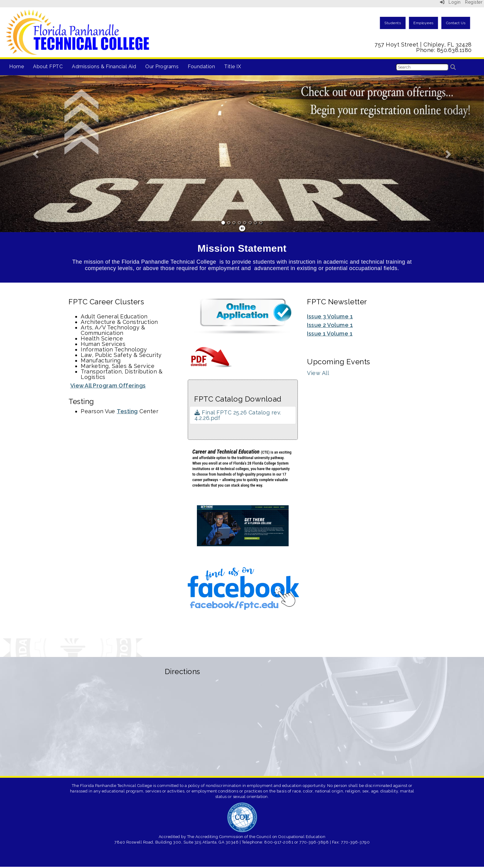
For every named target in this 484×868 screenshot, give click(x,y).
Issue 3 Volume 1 (330, 316)
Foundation (201, 67)
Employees (423, 23)
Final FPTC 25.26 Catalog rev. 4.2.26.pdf (238, 415)
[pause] (242, 228)
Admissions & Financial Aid (104, 67)
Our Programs (162, 67)
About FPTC (48, 67)
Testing (127, 411)
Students (393, 23)
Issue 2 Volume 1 (330, 325)
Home (17, 67)
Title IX (233, 67)
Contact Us (456, 23)
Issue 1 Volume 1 (330, 334)
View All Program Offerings (108, 386)
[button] (36, 154)
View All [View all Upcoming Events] (318, 373)
